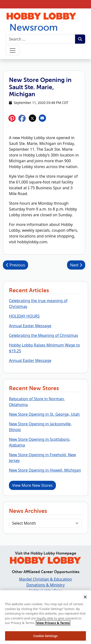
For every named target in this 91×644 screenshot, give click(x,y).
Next (76, 265)
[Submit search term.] (80, 39)
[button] (22, 118)
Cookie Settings (45, 637)
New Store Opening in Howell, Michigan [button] (45, 470)
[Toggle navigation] (13, 50)
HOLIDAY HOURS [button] (24, 316)
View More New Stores (32, 485)
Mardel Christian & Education (46, 579)
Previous (15, 265)
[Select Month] (45, 523)
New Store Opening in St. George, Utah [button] (44, 414)
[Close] (85, 599)
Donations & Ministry (45, 585)
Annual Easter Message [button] (30, 326)
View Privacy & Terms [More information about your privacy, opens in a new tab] (53, 624)
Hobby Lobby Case (46, 591)
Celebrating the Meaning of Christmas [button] (44, 335)
